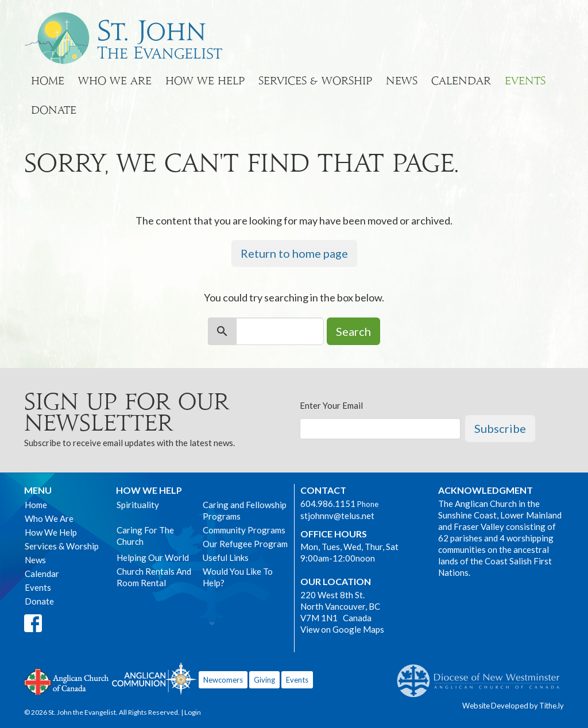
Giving (264, 680)
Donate (54, 110)
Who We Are (115, 81)
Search (353, 331)
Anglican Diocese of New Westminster (483, 675)
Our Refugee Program (245, 544)
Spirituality (138, 505)
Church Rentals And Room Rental (154, 577)
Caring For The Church (145, 536)
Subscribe (500, 428)
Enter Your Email (331, 405)
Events (525, 81)
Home (48, 81)
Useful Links (226, 557)
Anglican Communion (154, 678)
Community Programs (244, 530)
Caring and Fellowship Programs (245, 510)
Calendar (461, 81)
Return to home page (294, 253)
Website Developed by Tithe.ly (513, 706)
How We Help (205, 81)
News (402, 81)
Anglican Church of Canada (67, 680)
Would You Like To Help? (238, 577)
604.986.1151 (328, 504)
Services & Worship (315, 81)
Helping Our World (153, 557)
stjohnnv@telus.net (337, 516)
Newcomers (223, 680)
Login (193, 712)
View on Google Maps (342, 629)
